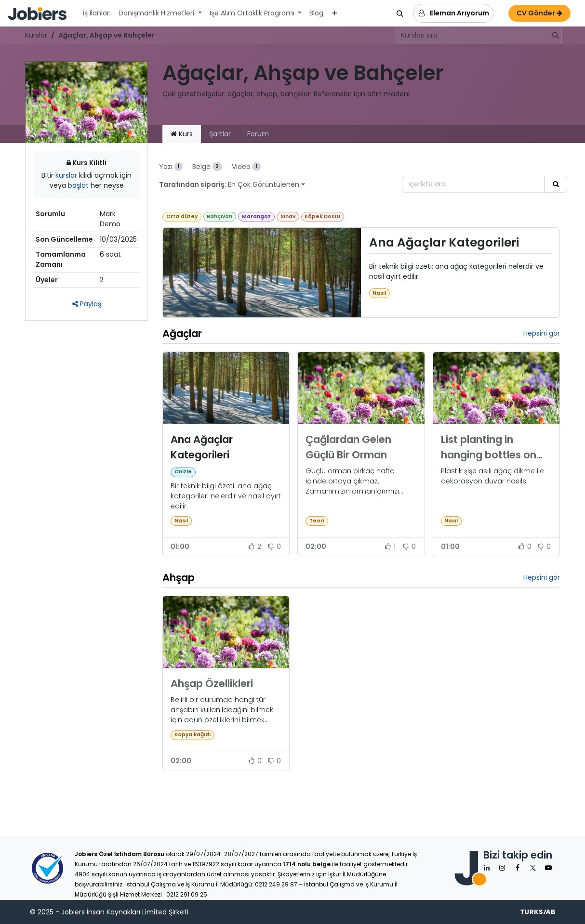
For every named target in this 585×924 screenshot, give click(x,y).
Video (246, 167)
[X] (533, 868)
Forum (258, 134)
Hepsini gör (542, 333)
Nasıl (379, 293)
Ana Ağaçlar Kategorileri (444, 243)
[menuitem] (97, 13)
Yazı (171, 167)
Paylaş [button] (87, 304)
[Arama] (553, 35)
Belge (207, 167)
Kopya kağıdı (193, 735)
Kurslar (36, 35)
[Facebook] (518, 868)
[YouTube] (548, 868)
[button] (400, 13)
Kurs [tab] (182, 134)
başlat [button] (79, 185)
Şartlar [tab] (220, 134)
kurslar (67, 175)
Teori (317, 521)
